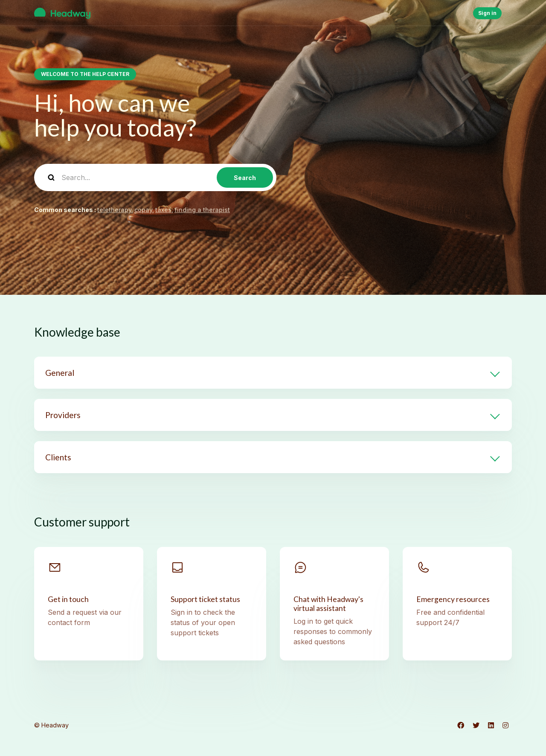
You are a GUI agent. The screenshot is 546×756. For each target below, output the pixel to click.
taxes (163, 210)
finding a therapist (202, 210)
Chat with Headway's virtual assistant (328, 604)
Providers (63, 415)
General (60, 373)
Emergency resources (453, 599)
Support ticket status (205, 599)
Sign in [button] (487, 13)
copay (143, 210)
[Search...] (155, 177)
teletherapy (114, 210)
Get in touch (68, 599)
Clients (58, 457)
